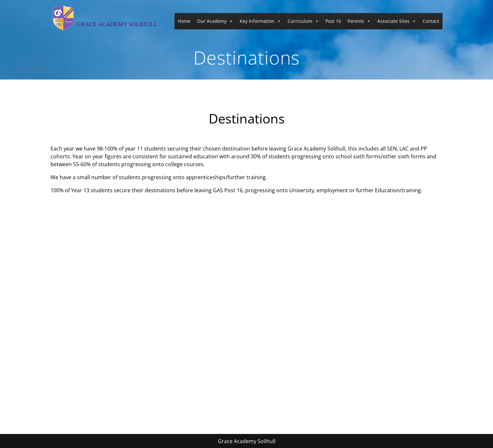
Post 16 (333, 21)
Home (184, 21)
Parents (359, 21)
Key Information (260, 21)
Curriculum (303, 21)
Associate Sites (397, 21)
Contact (431, 21)
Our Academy (215, 21)
